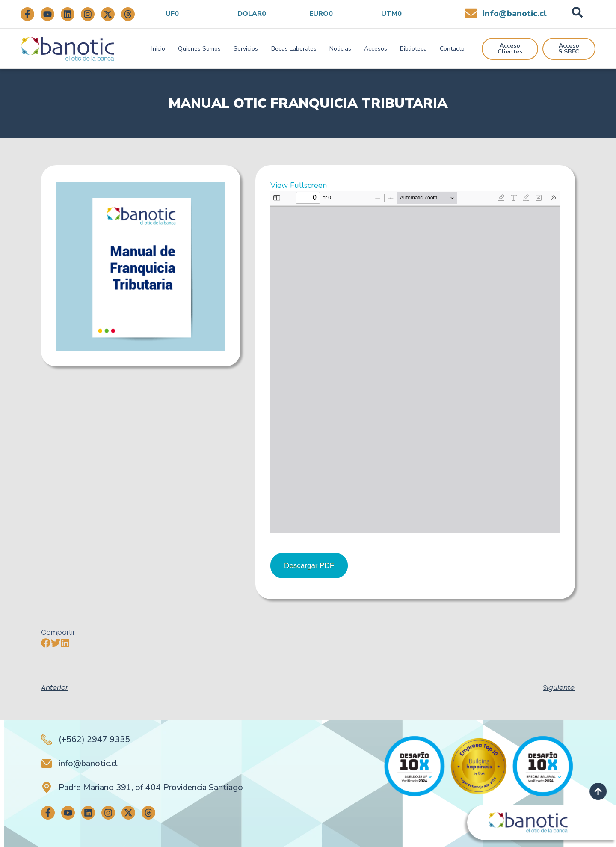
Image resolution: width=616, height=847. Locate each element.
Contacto (452, 49)
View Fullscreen (299, 185)
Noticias (340, 49)
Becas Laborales (294, 49)
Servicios (246, 49)
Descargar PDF (309, 566)
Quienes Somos (199, 49)
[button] (46, 643)
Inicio (158, 49)
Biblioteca (413, 49)
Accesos (376, 49)
